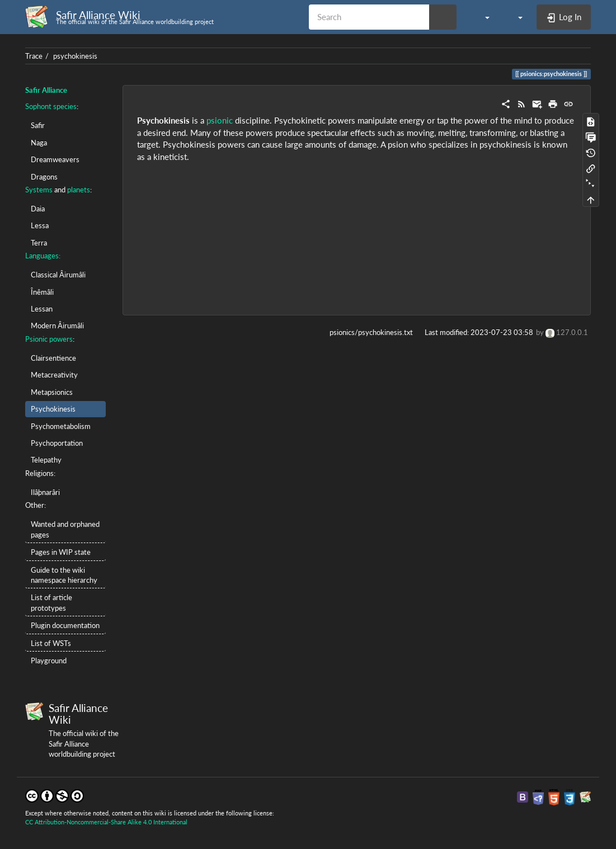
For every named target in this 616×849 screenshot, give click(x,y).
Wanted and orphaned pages (65, 529)
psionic (220, 120)
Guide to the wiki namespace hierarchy (64, 575)
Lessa (40, 225)
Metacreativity (54, 375)
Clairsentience (53, 358)
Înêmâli (42, 292)
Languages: (43, 256)
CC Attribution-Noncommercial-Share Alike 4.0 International (106, 822)
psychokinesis (75, 56)
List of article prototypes (51, 602)
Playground (49, 661)
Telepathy (46, 460)
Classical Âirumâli (58, 275)
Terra (39, 243)
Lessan (42, 309)
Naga (39, 143)
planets (79, 190)
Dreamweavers (55, 159)
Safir (38, 125)
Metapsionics (52, 392)
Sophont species (51, 106)
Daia (38, 209)
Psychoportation (57, 443)
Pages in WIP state (61, 552)
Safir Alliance (46, 90)
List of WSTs (51, 643)
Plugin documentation (65, 625)
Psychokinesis (53, 409)
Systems (39, 190)
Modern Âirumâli (57, 326)
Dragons (44, 177)
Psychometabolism (61, 426)
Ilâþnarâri (45, 492)
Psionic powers (49, 339)
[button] (481, 17)
